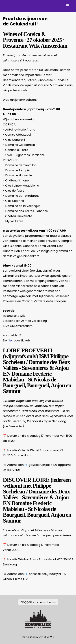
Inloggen (38, 602)
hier (10, 340)
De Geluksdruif (22, 6)
